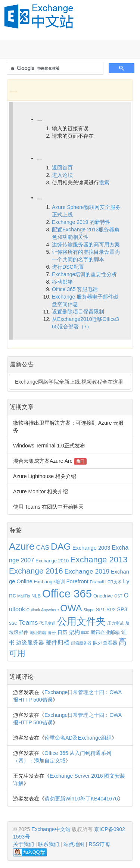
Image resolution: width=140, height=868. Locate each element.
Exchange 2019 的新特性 (81, 222)
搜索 (104, 182)
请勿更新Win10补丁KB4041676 (81, 799)
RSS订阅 (99, 844)
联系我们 (49, 844)
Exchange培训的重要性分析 (84, 274)
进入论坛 (62, 175)
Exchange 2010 (52, 561)
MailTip (24, 596)
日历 (62, 632)
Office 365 (67, 594)
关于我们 (24, 844)
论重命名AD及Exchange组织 (78, 738)
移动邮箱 (62, 282)
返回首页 (62, 168)
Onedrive (103, 596)
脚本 (85, 633)
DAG (61, 547)
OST (118, 596)
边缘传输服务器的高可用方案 (86, 244)
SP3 (122, 609)
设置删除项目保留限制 (78, 312)
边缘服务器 (30, 643)
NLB (36, 596)
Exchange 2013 (99, 560)
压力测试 (115, 623)
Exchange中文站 (51, 829)
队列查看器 (105, 643)
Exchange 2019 (87, 571)
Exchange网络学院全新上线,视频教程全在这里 (69, 382)
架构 (74, 632)
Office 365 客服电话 (75, 289)
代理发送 (47, 623)
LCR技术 (113, 582)
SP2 (111, 610)
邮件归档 (57, 642)
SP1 (100, 610)
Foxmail (97, 582)
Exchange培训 (49, 582)
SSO (13, 623)
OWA (71, 608)
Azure (22, 546)
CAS (43, 547)
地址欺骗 (38, 633)
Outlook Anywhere (43, 610)
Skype (89, 610)
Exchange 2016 (36, 571)
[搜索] (54, 68)
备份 (52, 633)
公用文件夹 (81, 621)
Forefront (77, 581)
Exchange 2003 (91, 548)
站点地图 (74, 844)
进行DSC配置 (68, 267)
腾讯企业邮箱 (105, 632)
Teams (28, 622)
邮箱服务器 (81, 643)
